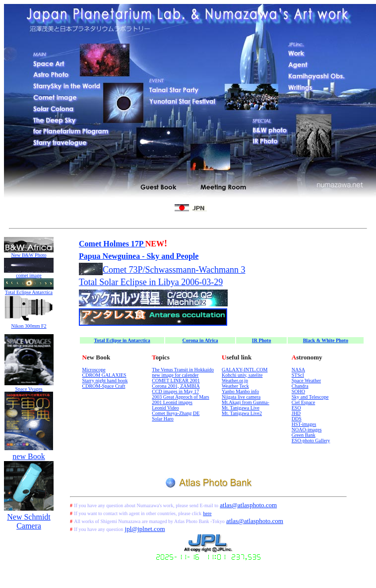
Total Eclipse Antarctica (29, 292)
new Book (29, 456)
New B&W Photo (29, 255)
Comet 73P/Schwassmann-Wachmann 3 (174, 270)
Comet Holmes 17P (112, 244)
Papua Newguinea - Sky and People (139, 256)
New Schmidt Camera (29, 521)
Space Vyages (29, 389)
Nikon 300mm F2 (29, 326)
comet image (29, 275)
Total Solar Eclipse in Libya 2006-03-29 (151, 282)
